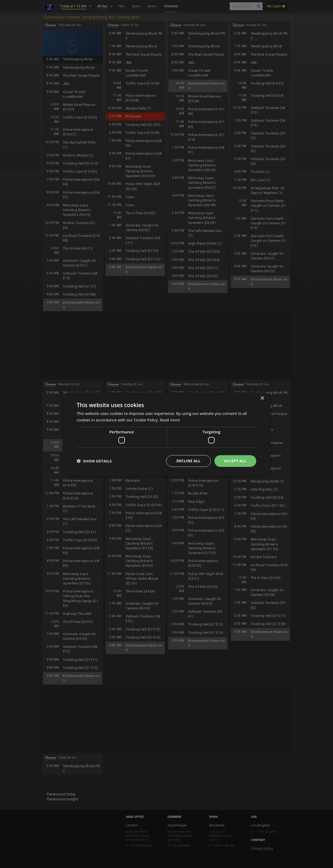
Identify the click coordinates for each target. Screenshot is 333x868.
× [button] (262, 398)
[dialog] (166, 434)
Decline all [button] (188, 461)
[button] (94, 461)
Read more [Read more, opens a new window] (170, 420)
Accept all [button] (235, 461)
